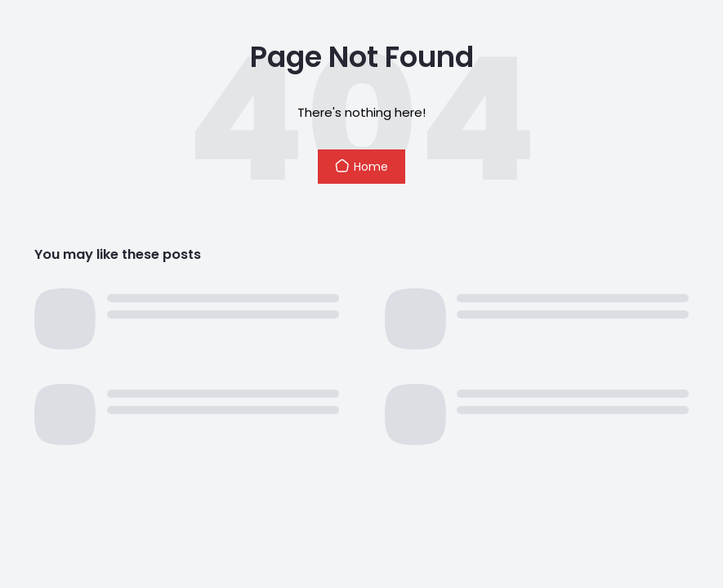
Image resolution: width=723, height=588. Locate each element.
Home (362, 167)
